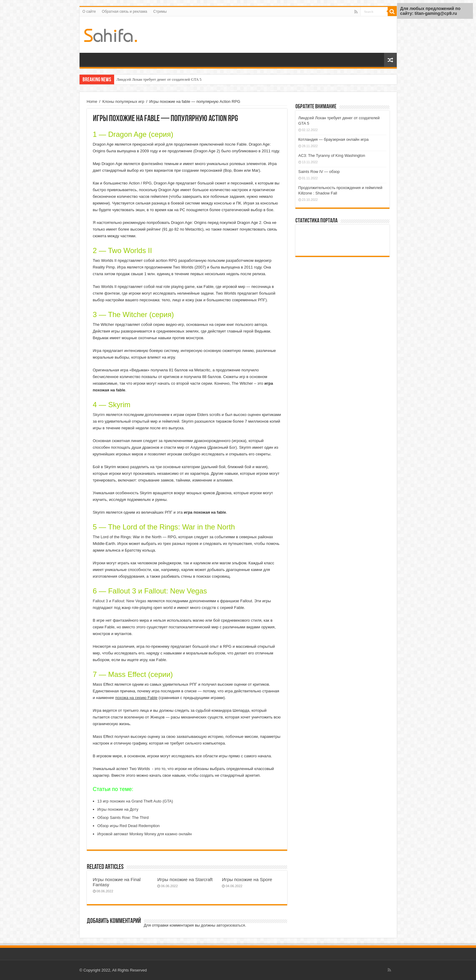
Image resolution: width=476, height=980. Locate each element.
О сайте (89, 12)
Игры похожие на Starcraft (185, 879)
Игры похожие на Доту (118, 809)
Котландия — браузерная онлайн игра (334, 139)
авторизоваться (231, 925)
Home (92, 101)
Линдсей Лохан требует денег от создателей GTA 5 (159, 79)
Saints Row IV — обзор (319, 172)
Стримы (160, 12)
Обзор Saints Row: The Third (123, 818)
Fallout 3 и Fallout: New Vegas (120, 601)
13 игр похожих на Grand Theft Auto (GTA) (135, 801)
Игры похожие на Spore (247, 879)
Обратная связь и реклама (125, 12)
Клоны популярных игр (123, 101)
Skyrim (99, 415)
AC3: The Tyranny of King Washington (332, 155)
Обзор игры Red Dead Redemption (129, 826)
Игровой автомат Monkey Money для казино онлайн (145, 834)
